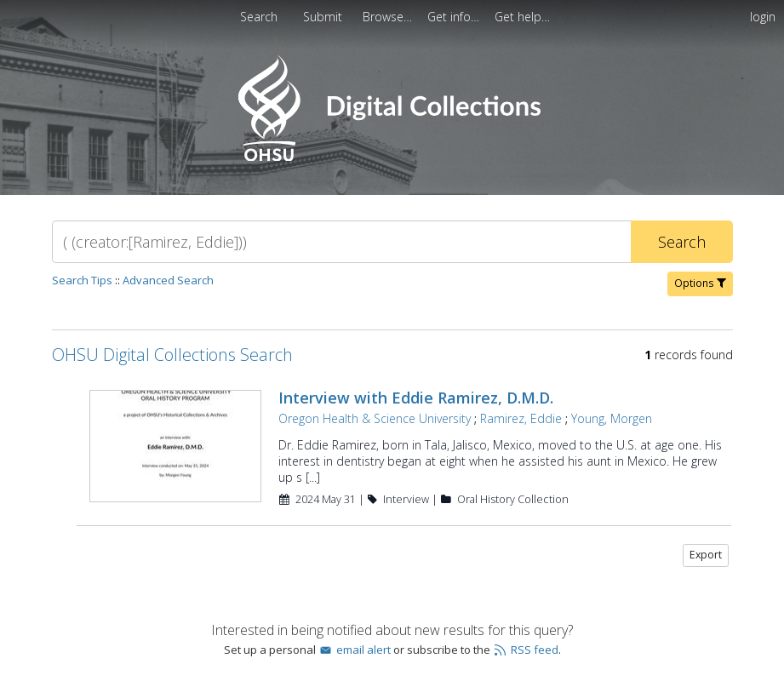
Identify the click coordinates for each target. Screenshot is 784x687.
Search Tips (82, 280)
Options (700, 283)
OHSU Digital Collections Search (172, 355)
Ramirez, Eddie (521, 418)
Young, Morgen (612, 418)
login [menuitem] (763, 17)
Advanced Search (168, 280)
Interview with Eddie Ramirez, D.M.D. (416, 398)
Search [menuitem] (259, 17)
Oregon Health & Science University (375, 418)
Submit (324, 17)
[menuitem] (324, 17)
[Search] (341, 242)
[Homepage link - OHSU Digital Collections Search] (392, 157)
